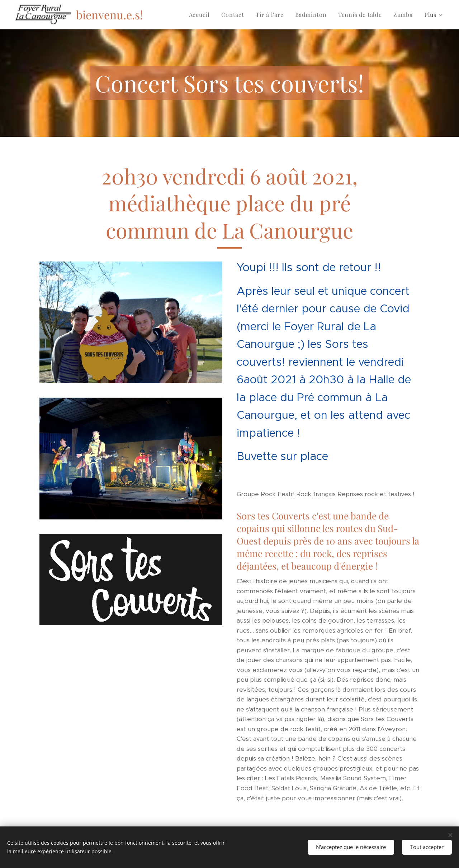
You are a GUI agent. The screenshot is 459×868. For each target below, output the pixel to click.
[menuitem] (202, 15)
